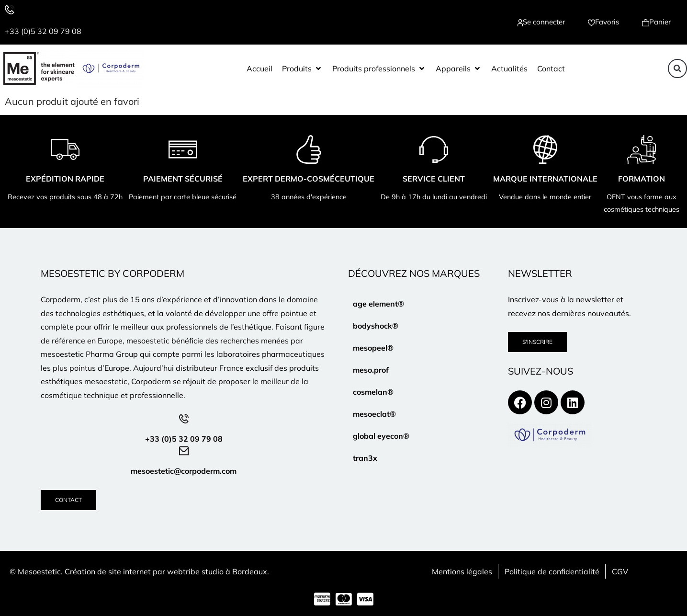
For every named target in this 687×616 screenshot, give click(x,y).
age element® (378, 304)
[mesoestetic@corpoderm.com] (184, 451)
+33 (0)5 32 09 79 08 (43, 31)
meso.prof (371, 370)
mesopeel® (373, 348)
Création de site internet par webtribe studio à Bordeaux (166, 571)
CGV (620, 571)
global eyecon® (381, 436)
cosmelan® (373, 392)
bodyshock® (376, 326)
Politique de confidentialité (552, 571)
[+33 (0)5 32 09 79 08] (10, 10)
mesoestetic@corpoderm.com (184, 471)
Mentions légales (462, 571)
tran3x (365, 458)
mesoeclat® (374, 414)
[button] (302, 68)
